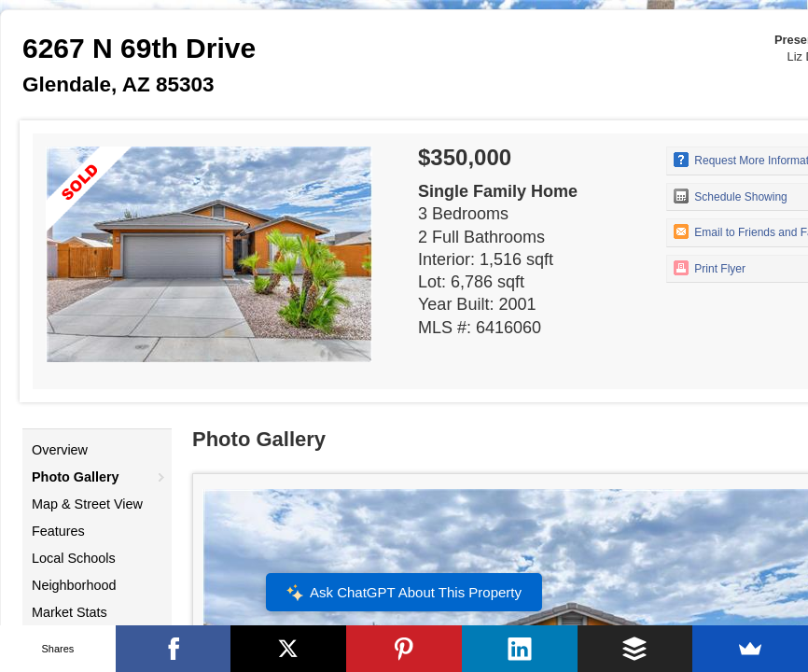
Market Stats (70, 612)
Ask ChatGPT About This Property (404, 593)
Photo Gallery (76, 477)
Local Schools (74, 558)
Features (58, 531)
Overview (60, 450)
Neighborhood (74, 585)
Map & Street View (87, 504)
